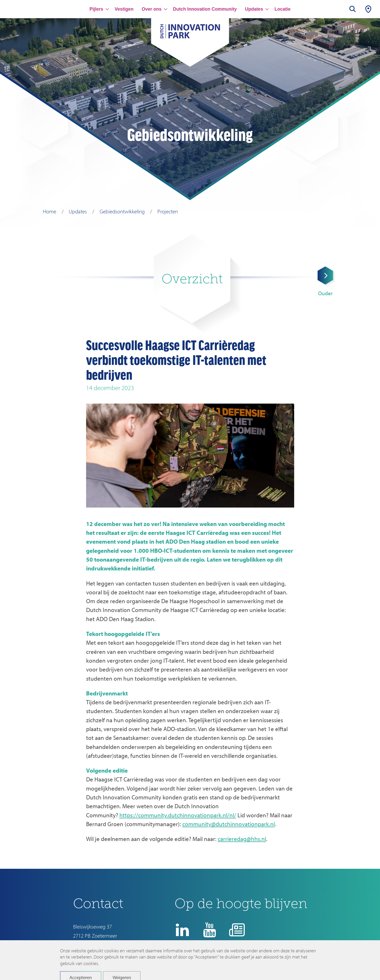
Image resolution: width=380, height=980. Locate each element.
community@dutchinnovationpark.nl (229, 824)
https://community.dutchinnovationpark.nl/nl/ (178, 815)
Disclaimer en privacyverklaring (216, 961)
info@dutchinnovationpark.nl (104, 945)
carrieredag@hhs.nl (242, 839)
